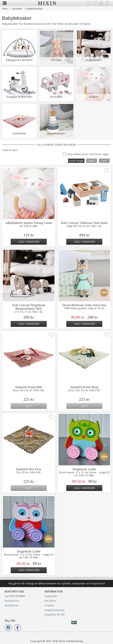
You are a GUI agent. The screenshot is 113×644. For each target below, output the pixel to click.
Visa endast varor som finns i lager (86, 154)
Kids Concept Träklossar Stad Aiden (84, 223)
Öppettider (51, 596)
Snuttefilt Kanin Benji (84, 387)
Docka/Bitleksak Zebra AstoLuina (84, 305)
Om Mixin (50, 601)
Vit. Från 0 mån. (29, 226)
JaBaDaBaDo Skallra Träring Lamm (29, 223)
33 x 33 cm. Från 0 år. (29, 472)
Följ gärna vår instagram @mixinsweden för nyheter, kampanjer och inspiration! (57, 583)
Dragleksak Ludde (84, 469)
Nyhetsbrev (12, 605)
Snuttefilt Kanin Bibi (29, 387)
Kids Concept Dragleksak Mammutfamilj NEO (29, 307)
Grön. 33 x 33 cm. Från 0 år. (84, 390)
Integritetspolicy (55, 610)
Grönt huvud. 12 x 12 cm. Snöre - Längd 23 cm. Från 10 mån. (84, 474)
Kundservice (12, 601)
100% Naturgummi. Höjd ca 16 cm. (84, 308)
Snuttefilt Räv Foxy (29, 469)
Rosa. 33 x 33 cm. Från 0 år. (29, 390)
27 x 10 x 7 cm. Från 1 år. (29, 312)
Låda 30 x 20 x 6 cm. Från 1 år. (84, 226)
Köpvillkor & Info (55, 615)
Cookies (49, 605)
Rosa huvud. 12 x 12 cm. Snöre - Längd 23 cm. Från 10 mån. (29, 556)
